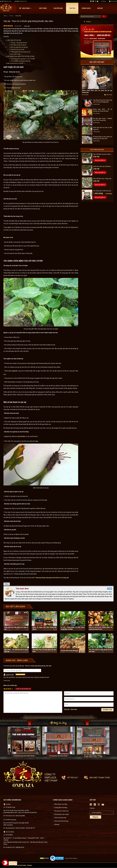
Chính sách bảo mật (60, 818)
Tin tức (73, 8)
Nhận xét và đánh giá (10, 685)
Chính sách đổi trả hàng (61, 821)
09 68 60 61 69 (23, 1)
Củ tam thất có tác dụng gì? (70, 651)
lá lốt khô (22, 436)
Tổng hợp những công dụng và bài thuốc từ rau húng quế (52, 578)
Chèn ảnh (67, 709)
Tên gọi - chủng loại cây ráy (19, 43)
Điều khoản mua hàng (61, 804)
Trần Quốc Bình (22, 589)
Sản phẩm (26, 8)
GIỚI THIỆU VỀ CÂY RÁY (14, 40)
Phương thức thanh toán (62, 811)
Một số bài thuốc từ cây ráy (15, 63)
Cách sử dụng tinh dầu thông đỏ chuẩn (44, 628)
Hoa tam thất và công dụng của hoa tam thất (101, 651)
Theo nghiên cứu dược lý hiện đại (21, 61)
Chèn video (74, 709)
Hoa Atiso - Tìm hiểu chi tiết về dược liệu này (16, 651)
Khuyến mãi (58, 8)
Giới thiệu (43, 8)
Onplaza (88, 22)
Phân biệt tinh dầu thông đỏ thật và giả (16, 628)
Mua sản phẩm (99, 160)
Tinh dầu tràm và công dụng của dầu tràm (44, 651)
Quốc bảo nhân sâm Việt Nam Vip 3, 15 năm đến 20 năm (102, 167)
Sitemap (57, 824)
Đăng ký (95, 817)
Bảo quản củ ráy (16, 54)
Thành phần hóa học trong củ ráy (21, 52)
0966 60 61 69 (7, 1)
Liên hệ (100, 8)
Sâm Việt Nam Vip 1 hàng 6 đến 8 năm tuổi (102, 179)
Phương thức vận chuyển (62, 814)
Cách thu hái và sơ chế (18, 49)
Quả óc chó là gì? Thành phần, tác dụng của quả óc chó (101, 628)
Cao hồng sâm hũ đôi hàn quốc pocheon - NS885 (102, 191)
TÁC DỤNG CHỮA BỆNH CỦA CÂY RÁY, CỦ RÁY (21, 56)
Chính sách (86, 8)
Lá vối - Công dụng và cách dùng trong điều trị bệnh (73, 628)
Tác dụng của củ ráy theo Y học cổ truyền (23, 59)
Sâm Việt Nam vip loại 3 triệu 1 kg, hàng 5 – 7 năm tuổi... (102, 154)
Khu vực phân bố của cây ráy (20, 47)
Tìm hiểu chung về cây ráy (19, 45)
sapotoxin (15, 371)
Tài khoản (103, 1)
